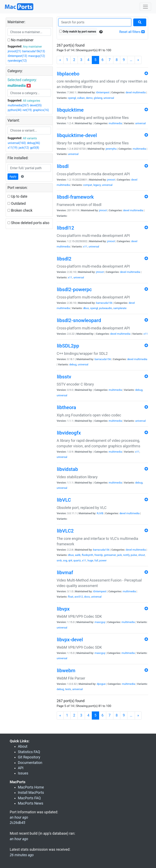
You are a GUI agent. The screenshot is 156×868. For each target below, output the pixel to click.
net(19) (27, 110)
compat (88, 185)
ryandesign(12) (17, 61)
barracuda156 (104, 303)
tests (68, 689)
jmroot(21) (14, 51)
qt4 (70, 560)
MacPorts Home (31, 787)
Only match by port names (78, 32)
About (23, 746)
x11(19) (13, 148)
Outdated (17, 204)
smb (59, 560)
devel (129, 92)
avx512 (79, 597)
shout (142, 555)
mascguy (100, 622)
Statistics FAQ (29, 752)
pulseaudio (106, 308)
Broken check (20, 210)
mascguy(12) (37, 56)
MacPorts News (31, 803)
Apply (13, 176)
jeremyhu (111, 149)
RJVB (100, 513)
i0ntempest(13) (17, 56)
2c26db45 (17, 823)
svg (65, 560)
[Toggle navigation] (145, 7)
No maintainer (21, 40)
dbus (86, 308)
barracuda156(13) (34, 51)
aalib (78, 555)
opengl (72, 98)
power (103, 560)
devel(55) (36, 105)
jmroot (111, 180)
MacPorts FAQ (29, 798)
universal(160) (17, 143)
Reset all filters (132, 32)
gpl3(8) (35, 148)
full (96, 560)
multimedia (139, 92)
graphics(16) (41, 110)
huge (90, 560)
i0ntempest (103, 92)
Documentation (30, 763)
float (71, 597)
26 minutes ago (22, 855)
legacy (97, 185)
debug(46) (34, 143)
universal (109, 98)
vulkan (81, 98)
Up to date (17, 196)
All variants (30, 138)
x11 (85, 247)
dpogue (101, 684)
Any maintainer (32, 47)
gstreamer (110, 555)
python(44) (15, 110)
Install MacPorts (31, 793)
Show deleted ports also (28, 223)
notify (126, 555)
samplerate (120, 308)
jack (119, 555)
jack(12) (24, 148)
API (21, 768)
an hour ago (19, 839)
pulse (134, 555)
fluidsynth (87, 555)
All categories (32, 101)
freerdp (99, 555)
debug (73, 364)
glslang (98, 98)
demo (89, 98)
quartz (77, 560)
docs (87, 597)
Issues (23, 773)
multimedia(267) (18, 105)
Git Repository (29, 757)
